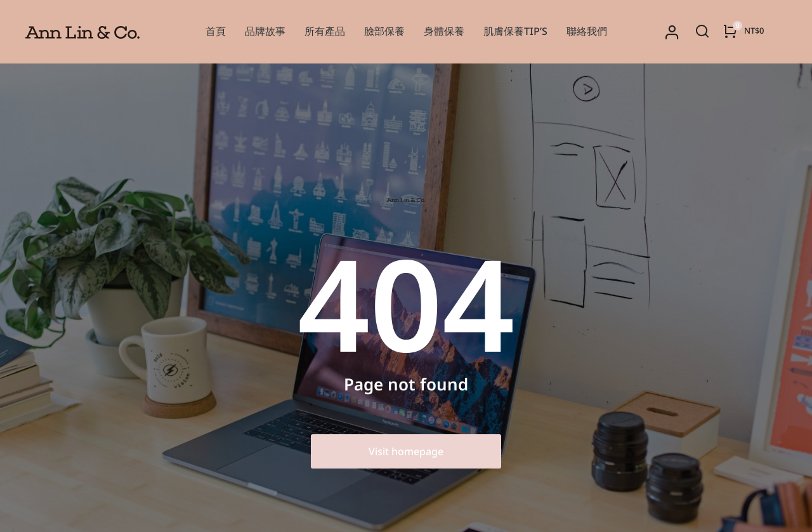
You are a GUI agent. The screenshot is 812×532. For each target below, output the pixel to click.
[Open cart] (743, 31)
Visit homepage (406, 451)
